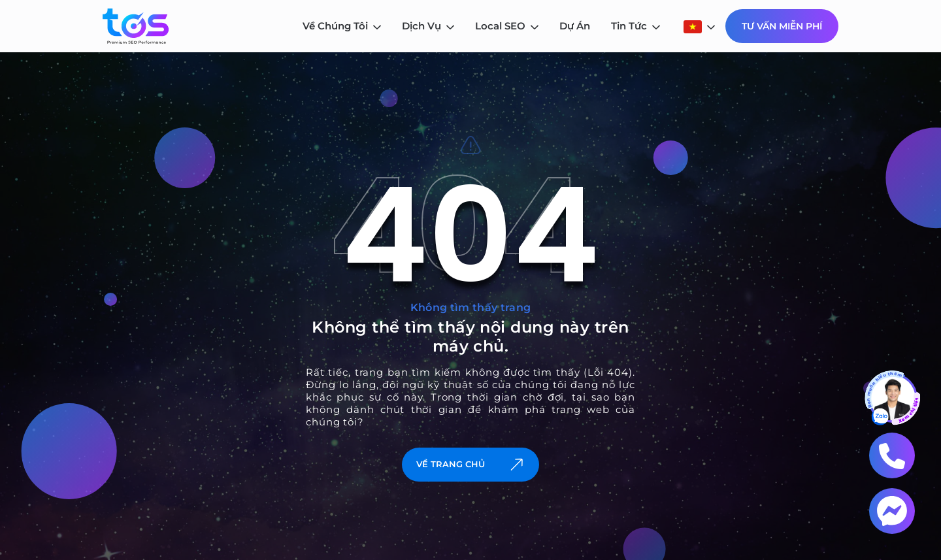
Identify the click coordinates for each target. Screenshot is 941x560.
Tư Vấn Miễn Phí (782, 26)
